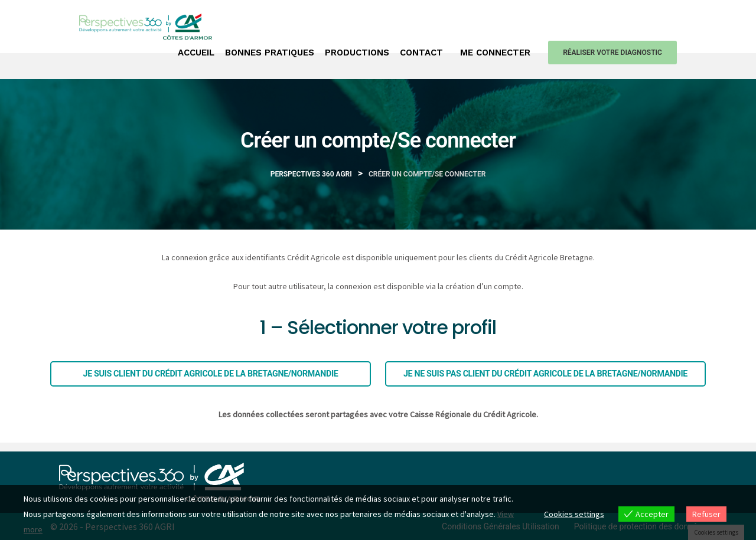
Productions (357, 53)
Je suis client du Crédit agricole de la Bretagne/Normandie (211, 374)
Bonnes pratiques (270, 53)
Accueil (196, 53)
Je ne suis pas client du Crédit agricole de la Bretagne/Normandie (545, 374)
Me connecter (495, 53)
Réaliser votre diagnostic (612, 53)
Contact (421, 53)
